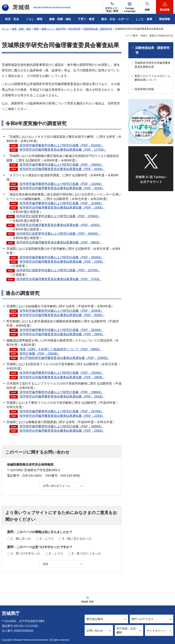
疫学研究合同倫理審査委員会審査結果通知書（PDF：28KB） (62, 377)
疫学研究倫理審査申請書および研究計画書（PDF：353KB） (62, 330)
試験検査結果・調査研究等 (98, 29)
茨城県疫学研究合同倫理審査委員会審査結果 (153, 65)
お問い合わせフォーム (56, 486)
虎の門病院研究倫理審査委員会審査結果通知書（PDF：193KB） (65, 358)
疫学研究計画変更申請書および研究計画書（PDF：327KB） (58, 270)
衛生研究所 (74, 29)
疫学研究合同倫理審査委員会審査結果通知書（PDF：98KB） (59, 242)
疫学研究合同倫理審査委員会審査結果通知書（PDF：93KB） (62, 315)
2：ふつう (47, 539)
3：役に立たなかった (77, 539)
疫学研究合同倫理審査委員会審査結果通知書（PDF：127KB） (63, 150)
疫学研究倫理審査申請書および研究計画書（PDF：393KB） (62, 257)
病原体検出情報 (144, 89)
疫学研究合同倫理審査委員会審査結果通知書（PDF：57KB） (59, 279)
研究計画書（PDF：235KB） (40, 354)
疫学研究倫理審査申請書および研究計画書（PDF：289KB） (62, 426)
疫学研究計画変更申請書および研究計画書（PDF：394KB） (58, 234)
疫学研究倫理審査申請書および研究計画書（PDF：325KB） (62, 311)
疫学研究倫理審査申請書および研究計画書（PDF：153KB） (62, 184)
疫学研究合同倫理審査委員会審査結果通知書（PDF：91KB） (62, 169)
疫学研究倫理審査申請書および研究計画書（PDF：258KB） (62, 165)
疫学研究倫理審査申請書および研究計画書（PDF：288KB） (62, 392)
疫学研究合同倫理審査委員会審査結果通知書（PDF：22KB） (62, 262)
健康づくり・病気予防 (54, 29)
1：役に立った (21, 539)
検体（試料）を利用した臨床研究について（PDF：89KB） (61, 349)
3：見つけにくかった (87, 553)
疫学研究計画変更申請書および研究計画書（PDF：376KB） (58, 216)
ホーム (5, 29)
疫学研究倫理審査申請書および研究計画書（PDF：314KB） (62, 203)
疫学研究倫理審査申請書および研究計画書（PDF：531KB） (62, 145)
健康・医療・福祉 (21, 29)
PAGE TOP (87, 602)
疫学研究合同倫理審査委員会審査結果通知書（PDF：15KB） (62, 208)
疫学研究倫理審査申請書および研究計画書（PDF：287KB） (62, 411)
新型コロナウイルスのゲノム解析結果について (153, 78)
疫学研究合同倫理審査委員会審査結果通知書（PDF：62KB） (59, 225)
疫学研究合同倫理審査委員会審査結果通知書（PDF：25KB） (62, 396)
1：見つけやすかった (26, 553)
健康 (36, 29)
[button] (130, 7)
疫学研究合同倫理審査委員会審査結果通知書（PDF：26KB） (62, 334)
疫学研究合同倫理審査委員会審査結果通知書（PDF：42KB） (62, 188)
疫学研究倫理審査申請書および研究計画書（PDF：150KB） (62, 373)
